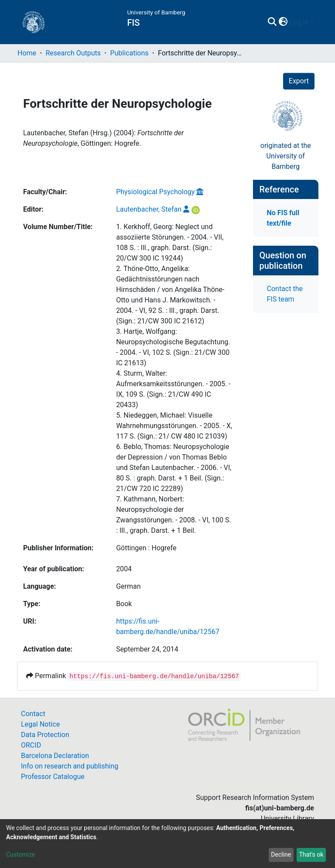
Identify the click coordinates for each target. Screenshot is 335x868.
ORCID (31, 745)
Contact (33, 714)
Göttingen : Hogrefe (146, 548)
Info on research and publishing (70, 766)
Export (299, 81)
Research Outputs (73, 53)
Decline (281, 854)
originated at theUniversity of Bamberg (286, 156)
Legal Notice (40, 724)
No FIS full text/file (283, 218)
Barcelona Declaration (55, 756)
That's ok (311, 854)
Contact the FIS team (285, 294)
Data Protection (45, 735)
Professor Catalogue (53, 777)
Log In (299, 22)
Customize (21, 854)
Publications (129, 53)
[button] (283, 22)
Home (27, 53)
